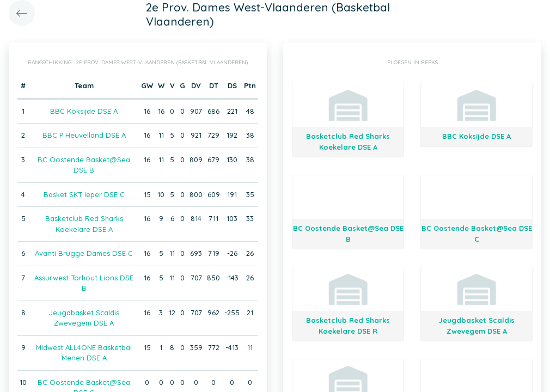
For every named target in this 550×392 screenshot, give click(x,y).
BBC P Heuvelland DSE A (84, 135)
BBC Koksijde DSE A (84, 111)
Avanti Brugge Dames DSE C (84, 253)
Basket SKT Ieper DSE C (84, 194)
